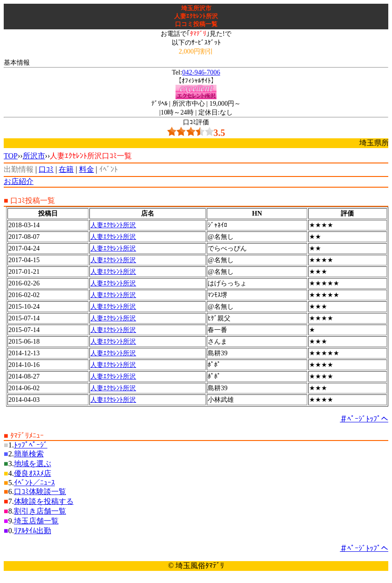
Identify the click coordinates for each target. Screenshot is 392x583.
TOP (11, 156)
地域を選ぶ (33, 464)
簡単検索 (29, 454)
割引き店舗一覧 (40, 511)
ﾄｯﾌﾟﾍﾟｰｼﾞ (31, 445)
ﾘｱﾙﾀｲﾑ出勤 (33, 531)
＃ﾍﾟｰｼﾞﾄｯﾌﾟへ (364, 419)
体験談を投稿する (44, 501)
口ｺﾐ (46, 169)
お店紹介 (19, 181)
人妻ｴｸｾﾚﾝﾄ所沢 (113, 225)
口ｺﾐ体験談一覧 (40, 491)
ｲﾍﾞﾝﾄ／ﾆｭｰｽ (34, 483)
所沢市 (34, 156)
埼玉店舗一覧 (36, 521)
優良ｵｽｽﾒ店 (33, 473)
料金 (87, 169)
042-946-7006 (201, 72)
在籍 (66, 169)
